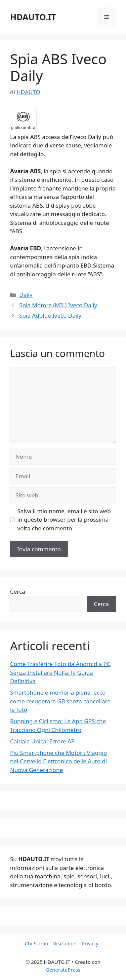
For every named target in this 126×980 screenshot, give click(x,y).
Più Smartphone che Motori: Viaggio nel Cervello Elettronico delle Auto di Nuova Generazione (58, 761)
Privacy (90, 943)
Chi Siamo (36, 943)
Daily (26, 295)
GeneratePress (63, 970)
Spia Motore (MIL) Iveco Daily (58, 305)
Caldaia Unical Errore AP (42, 741)
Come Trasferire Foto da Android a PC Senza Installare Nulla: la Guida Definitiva (60, 672)
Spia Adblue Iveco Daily (50, 316)
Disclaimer (65, 943)
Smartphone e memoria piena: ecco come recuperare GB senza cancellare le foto (60, 701)
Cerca (18, 591)
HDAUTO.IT (33, 17)
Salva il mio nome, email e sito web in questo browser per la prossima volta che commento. (64, 520)
